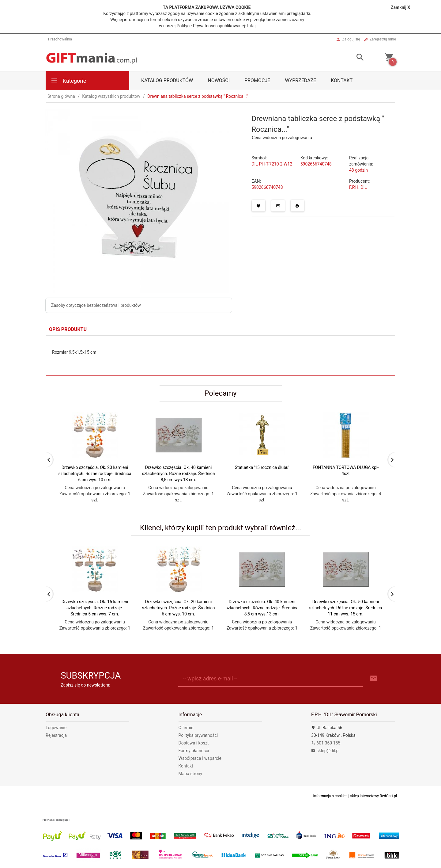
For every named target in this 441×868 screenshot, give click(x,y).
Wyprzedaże (300, 80)
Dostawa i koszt (194, 743)
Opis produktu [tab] (68, 329)
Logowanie (56, 728)
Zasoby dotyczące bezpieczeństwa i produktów (96, 305)
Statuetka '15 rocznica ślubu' (262, 467)
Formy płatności (194, 751)
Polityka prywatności (198, 735)
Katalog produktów (167, 80)
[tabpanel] (221, 356)
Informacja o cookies (330, 796)
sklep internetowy (365, 796)
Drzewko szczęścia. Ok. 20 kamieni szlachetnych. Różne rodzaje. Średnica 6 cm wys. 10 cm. (95, 474)
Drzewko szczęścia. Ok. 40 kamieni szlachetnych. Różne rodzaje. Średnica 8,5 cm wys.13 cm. (178, 474)
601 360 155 (326, 743)
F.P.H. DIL (358, 187)
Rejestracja (56, 735)
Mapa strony (190, 774)
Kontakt (342, 80)
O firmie (186, 728)
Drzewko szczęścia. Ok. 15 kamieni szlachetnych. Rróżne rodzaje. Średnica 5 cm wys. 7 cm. (95, 608)
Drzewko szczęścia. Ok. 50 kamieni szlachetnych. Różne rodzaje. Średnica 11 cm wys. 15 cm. (345, 608)
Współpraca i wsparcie (200, 758)
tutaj (251, 26)
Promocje (257, 80)
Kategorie (68, 80)
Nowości (219, 80)
